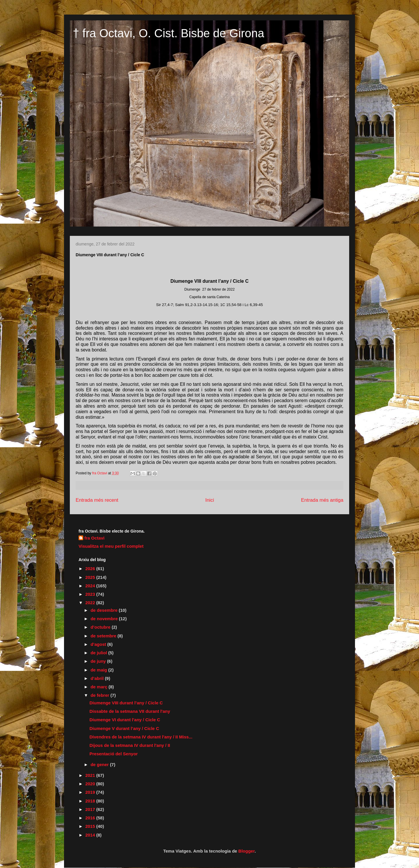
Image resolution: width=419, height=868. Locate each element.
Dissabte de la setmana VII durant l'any (130, 711)
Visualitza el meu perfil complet (111, 546)
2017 (91, 809)
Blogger (246, 851)
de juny (99, 661)
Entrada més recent (97, 500)
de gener (100, 764)
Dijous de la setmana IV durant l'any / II (130, 745)
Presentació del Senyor (114, 754)
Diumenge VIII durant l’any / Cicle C (126, 703)
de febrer (100, 695)
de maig (99, 670)
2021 (91, 775)
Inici (210, 500)
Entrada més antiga (322, 500)
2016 (91, 818)
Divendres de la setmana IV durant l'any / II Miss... (141, 737)
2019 (91, 792)
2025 (91, 577)
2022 (91, 603)
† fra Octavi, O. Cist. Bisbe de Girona (168, 33)
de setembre (104, 636)
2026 (91, 569)
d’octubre (101, 627)
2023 (91, 594)
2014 (91, 835)
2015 (91, 826)
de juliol (99, 653)
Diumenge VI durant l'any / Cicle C (125, 720)
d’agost (99, 644)
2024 (91, 586)
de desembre (105, 610)
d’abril (98, 678)
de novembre (105, 619)
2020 (91, 784)
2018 (91, 801)
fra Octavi (94, 538)
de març (100, 687)
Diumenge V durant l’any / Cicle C (124, 728)
